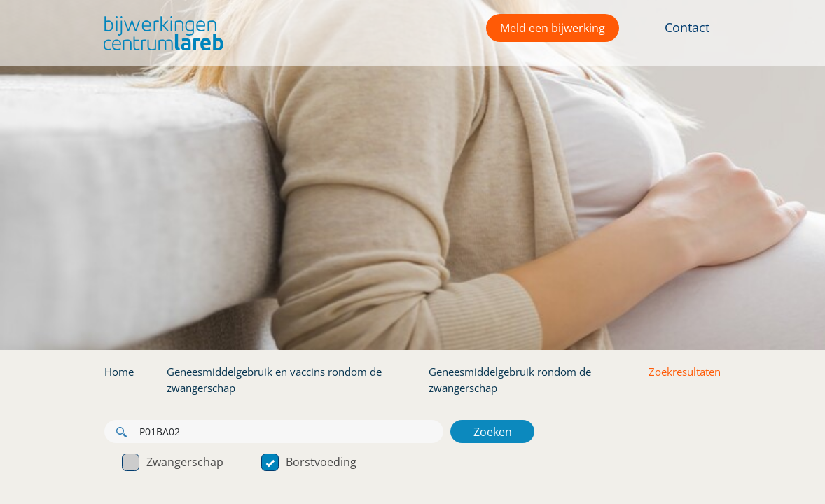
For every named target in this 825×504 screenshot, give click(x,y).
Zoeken (493, 432)
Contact (687, 27)
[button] (160, 33)
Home (119, 372)
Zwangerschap (173, 462)
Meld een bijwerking (553, 28)
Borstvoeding (309, 462)
